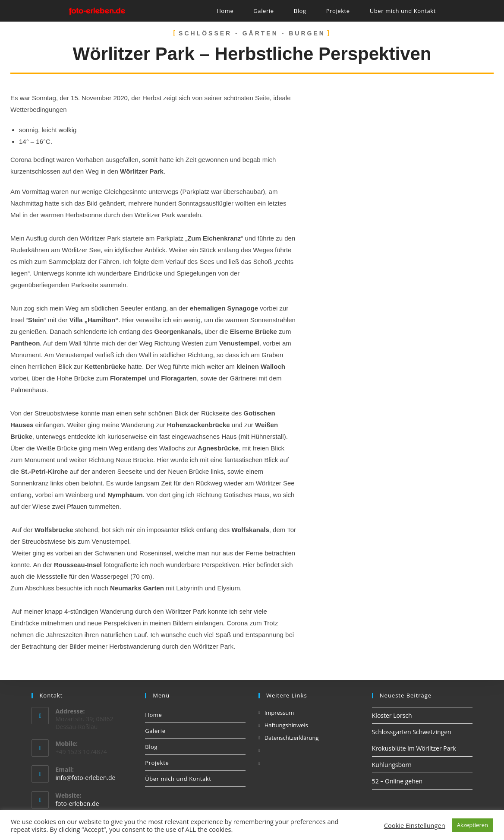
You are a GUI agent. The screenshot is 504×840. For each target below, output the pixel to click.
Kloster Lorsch (392, 715)
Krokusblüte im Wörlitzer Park (414, 748)
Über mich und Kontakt (178, 779)
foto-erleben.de (77, 804)
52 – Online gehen (397, 781)
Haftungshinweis (286, 725)
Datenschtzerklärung (292, 738)
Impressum (279, 713)
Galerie (155, 731)
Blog (151, 747)
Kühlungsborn (392, 765)
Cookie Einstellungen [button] (415, 825)
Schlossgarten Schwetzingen (412, 732)
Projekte (157, 763)
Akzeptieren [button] (472, 825)
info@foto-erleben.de (85, 778)
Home (153, 715)
